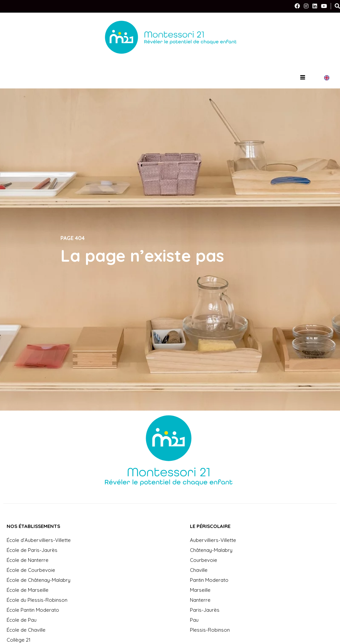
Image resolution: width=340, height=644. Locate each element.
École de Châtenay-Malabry (39, 580)
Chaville (199, 570)
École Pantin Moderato (33, 610)
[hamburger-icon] (303, 78)
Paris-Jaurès (205, 610)
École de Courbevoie (31, 570)
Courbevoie (204, 560)
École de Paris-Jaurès (32, 550)
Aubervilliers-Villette (213, 540)
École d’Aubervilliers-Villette (39, 540)
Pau (194, 620)
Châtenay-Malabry (211, 550)
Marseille (200, 590)
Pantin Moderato (209, 580)
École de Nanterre (28, 560)
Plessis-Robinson (210, 630)
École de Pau (22, 620)
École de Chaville (26, 630)
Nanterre (200, 600)
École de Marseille (28, 590)
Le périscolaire (210, 526)
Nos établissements (33, 526)
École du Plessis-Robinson (37, 600)
